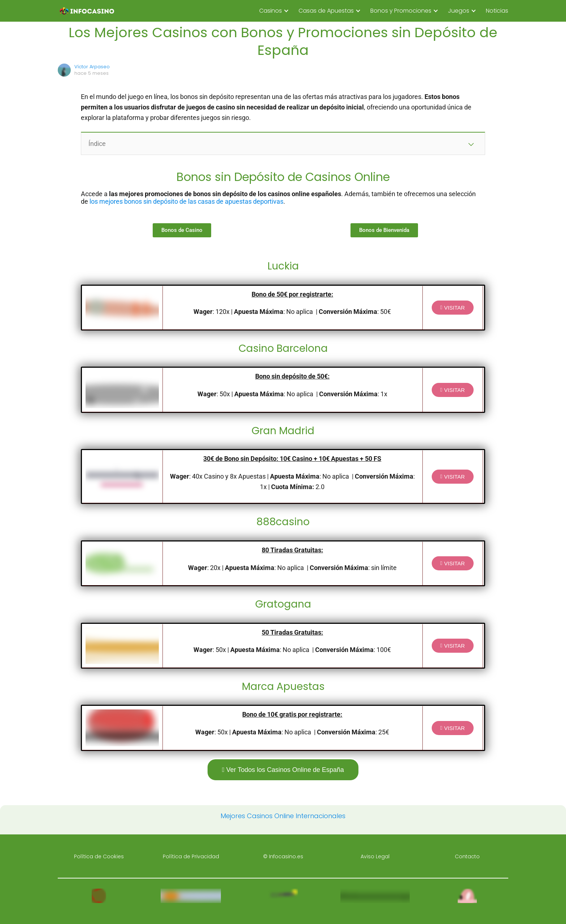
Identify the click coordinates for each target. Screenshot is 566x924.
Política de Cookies (99, 856)
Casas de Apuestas (326, 11)
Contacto (467, 856)
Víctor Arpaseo (92, 67)
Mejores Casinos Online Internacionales (283, 816)
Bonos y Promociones (401, 11)
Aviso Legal (375, 856)
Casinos (271, 11)
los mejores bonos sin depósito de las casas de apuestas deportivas (186, 201)
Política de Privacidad (191, 856)
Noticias (497, 11)
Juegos (459, 11)
